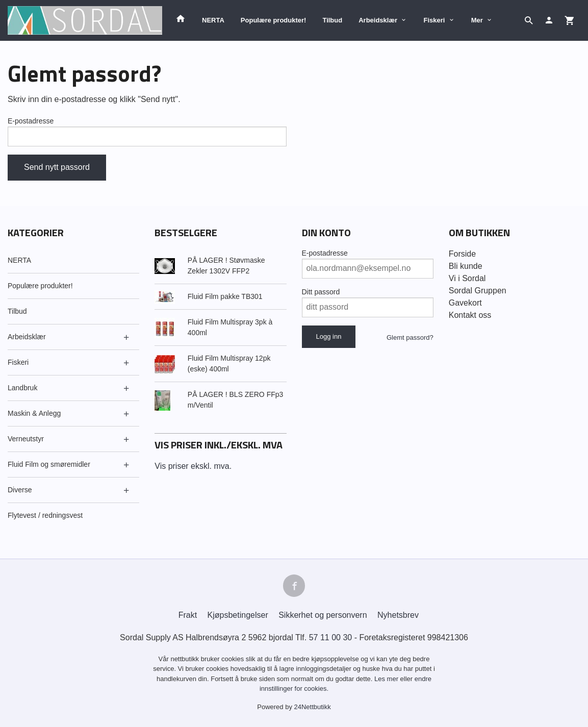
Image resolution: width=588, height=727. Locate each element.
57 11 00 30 (331, 637)
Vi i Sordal (467, 278)
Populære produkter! (274, 20)
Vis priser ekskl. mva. (193, 466)
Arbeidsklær (378, 20)
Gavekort (465, 303)
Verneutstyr (26, 439)
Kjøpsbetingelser (238, 615)
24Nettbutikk (313, 707)
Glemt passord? (410, 337)
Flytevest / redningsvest (45, 515)
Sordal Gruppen (478, 291)
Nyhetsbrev (398, 615)
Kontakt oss (470, 315)
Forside (462, 254)
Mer (477, 20)
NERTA (213, 20)
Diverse (20, 490)
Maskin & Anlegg (34, 413)
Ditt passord (321, 292)
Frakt (188, 615)
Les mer (387, 679)
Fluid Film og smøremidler (49, 464)
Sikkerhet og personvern (323, 615)
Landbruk (22, 388)
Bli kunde (466, 266)
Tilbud (332, 20)
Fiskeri (434, 20)
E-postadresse (31, 121)
